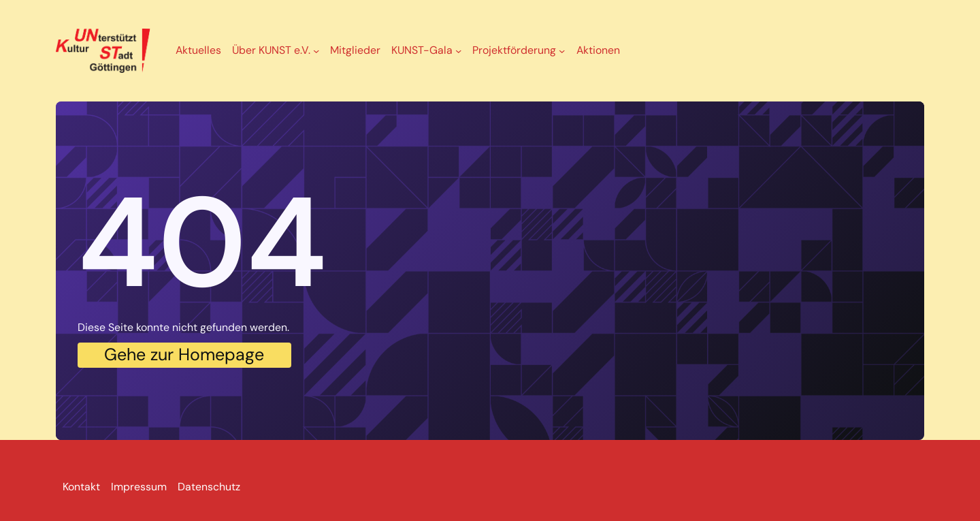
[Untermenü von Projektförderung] (562, 51)
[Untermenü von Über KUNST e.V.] (316, 51)
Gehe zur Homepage (184, 354)
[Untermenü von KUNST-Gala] (458, 51)
